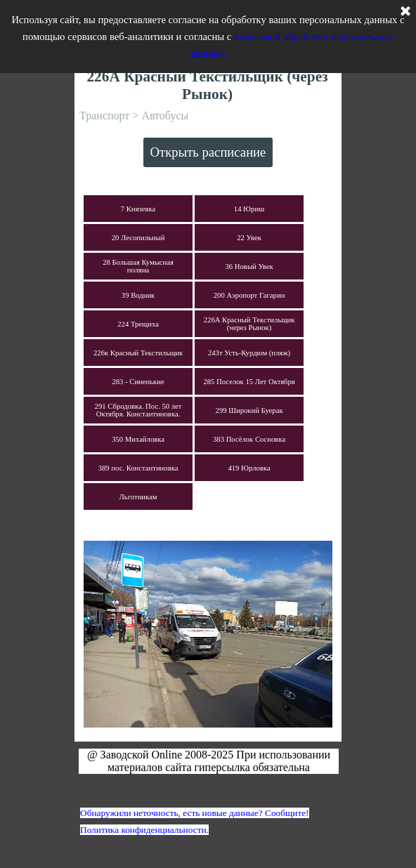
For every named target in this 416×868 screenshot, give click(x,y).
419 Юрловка (249, 468)
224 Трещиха (138, 324)
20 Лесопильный (138, 238)
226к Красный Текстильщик (138, 353)
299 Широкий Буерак (249, 410)
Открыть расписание (208, 152)
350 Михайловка (138, 439)
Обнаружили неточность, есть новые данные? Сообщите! (195, 813)
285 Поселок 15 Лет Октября (249, 382)
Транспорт (104, 116)
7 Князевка (138, 209)
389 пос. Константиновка (138, 468)
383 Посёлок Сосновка (249, 439)
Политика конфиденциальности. (144, 830)
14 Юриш (249, 209)
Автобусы (165, 116)
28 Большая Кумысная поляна (138, 266)
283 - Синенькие (138, 382)
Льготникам (138, 497)
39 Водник (138, 295)
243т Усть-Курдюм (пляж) (249, 353)
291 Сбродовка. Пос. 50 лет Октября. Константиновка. (138, 410)
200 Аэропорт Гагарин (249, 295)
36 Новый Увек (249, 267)
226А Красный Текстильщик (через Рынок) (249, 324)
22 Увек (249, 238)
